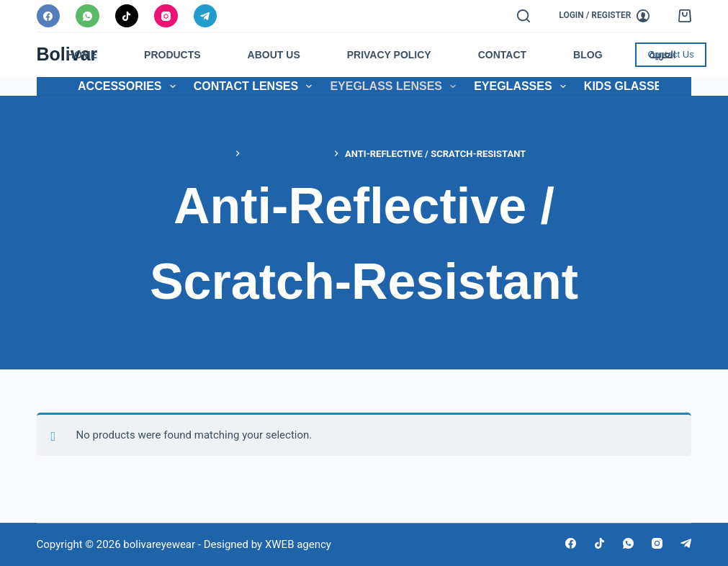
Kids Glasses (637, 86)
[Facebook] (49, 16)
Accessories (130, 86)
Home (82, 55)
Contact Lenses (256, 86)
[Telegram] (206, 16)
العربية (663, 55)
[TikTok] (127, 16)
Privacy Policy (389, 55)
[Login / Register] (604, 16)
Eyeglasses (523, 86)
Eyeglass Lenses (396, 86)
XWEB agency (298, 544)
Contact (502, 55)
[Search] (523, 16)
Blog (588, 55)
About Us (274, 55)
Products (172, 55)
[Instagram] (166, 16)
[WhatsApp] (87, 16)
